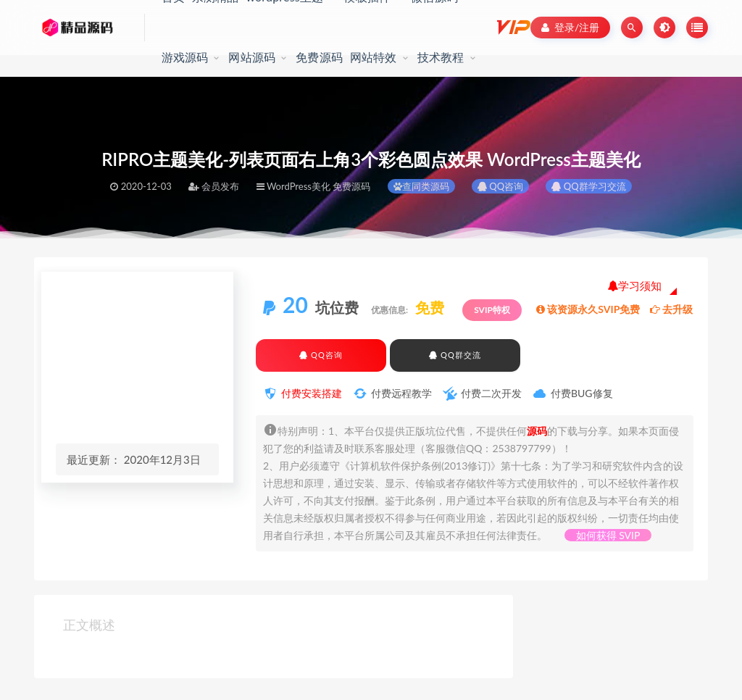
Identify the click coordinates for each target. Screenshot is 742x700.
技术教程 (441, 57)
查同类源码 (421, 186)
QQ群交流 (455, 355)
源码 (537, 431)
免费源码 (319, 57)
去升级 (671, 309)
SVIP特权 (492, 310)
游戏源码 (185, 57)
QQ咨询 (500, 186)
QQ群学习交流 (588, 186)
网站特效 (374, 57)
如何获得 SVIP (608, 535)
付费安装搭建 (312, 393)
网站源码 (252, 57)
